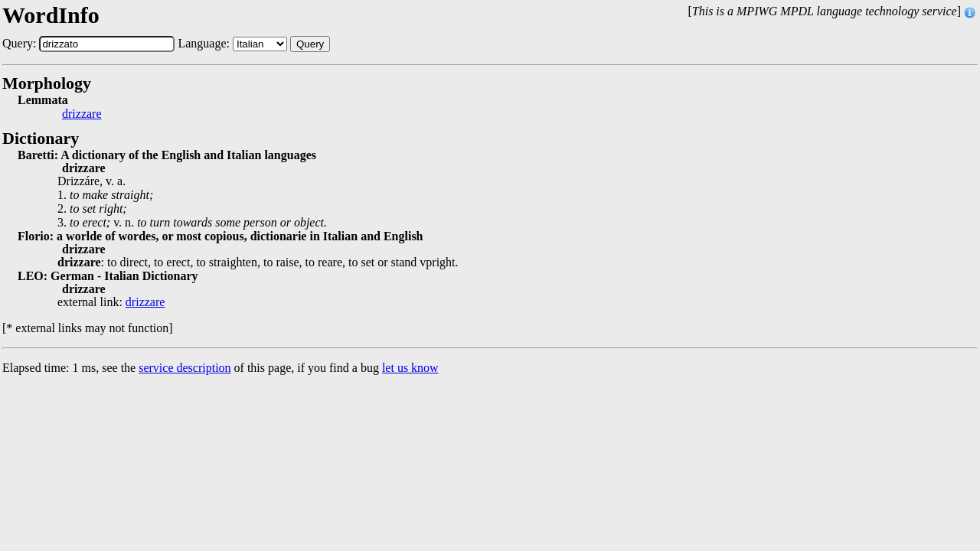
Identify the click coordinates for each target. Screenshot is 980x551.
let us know (410, 368)
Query (310, 44)
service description (185, 368)
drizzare (82, 114)
